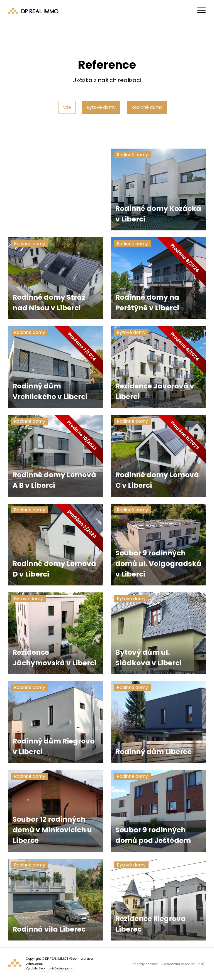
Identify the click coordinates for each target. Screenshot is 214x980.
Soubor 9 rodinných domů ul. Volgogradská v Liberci (158, 564)
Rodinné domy (147, 107)
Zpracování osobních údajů (184, 964)
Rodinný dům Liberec (153, 752)
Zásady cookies (145, 964)
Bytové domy (101, 107)
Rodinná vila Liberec (49, 929)
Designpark (63, 968)
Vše (67, 107)
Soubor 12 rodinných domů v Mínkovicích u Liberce (52, 830)
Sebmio (45, 968)
